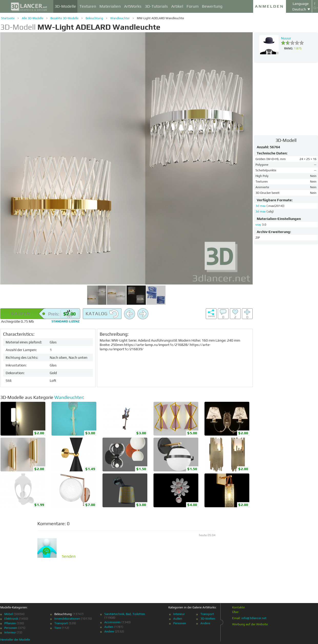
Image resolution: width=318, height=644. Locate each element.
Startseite (8, 18)
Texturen (88, 6)
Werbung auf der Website (250, 624)
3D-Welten (208, 619)
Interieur (10, 632)
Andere (109, 631)
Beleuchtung (94, 18)
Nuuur (286, 38)
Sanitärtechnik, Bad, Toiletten (125, 614)
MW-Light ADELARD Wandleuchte (160, 18)
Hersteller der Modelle (15, 640)
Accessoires (112, 622)
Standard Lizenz (65, 321)
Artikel (177, 6)
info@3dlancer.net (254, 618)
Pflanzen (10, 623)
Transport (61, 623)
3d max (261, 206)
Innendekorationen (67, 619)
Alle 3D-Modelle (33, 18)
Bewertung (212, 6)
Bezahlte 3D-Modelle (64, 18)
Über (235, 612)
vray (258, 225)
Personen (11, 628)
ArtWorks (133, 6)
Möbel (9, 614)
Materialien (110, 6)
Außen (109, 627)
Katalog (102, 314)
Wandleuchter (120, 18)
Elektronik (11, 619)
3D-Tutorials (156, 6)
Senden (69, 556)
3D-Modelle (65, 6)
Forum (193, 6)
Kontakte (238, 607)
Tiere (58, 628)
